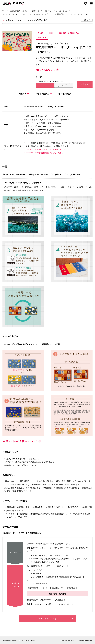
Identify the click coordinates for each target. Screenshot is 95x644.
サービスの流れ (66, 94)
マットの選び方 (44, 94)
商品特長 (24, 94)
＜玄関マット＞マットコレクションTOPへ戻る (26, 20)
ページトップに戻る (56, 619)
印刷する (87, 20)
